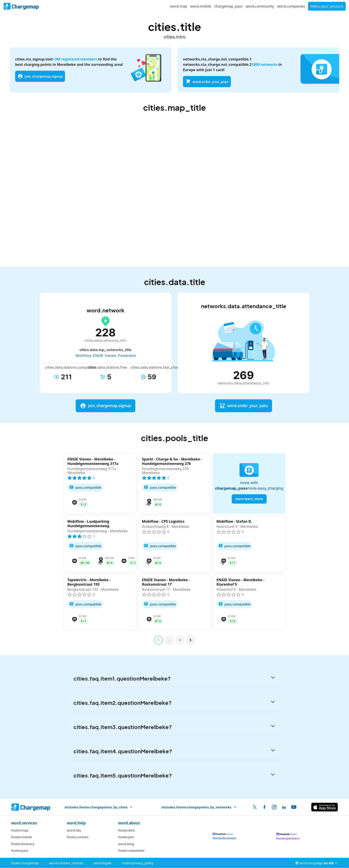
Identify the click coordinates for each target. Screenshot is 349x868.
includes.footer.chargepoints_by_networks (199, 807)
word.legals (103, 863)
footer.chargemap (25, 863)
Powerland (127, 356)
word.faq (74, 830)
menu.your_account (327, 6)
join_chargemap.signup (40, 76)
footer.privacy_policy (138, 863)
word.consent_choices (66, 863)
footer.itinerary (23, 844)
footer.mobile (22, 837)
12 (180, 640)
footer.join (126, 837)
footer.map (20, 830)
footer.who (127, 830)
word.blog (126, 844)
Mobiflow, (84, 356)
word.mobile (201, 6)
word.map (179, 6)
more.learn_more (249, 499)
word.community (260, 6)
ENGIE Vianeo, (105, 356)
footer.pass (20, 850)
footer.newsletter (131, 850)
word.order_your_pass (207, 82)
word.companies (291, 6)
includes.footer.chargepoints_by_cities (99, 807)
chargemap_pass (228, 6)
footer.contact (78, 837)
